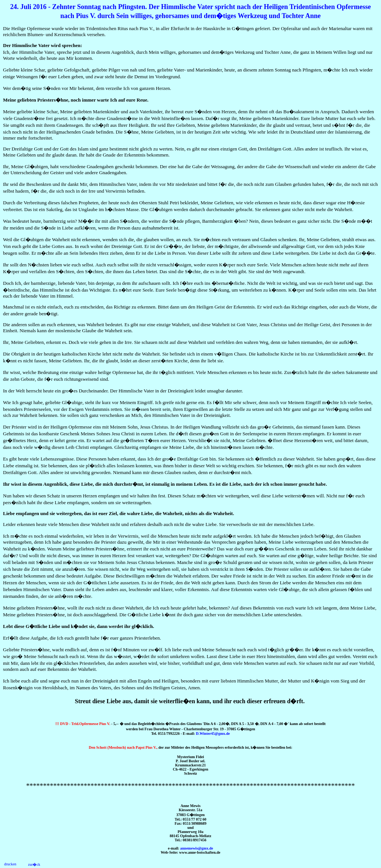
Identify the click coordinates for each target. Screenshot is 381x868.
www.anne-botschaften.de (200, 852)
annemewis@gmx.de (197, 848)
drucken (10, 864)
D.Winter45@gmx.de (213, 733)
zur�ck (34, 864)
